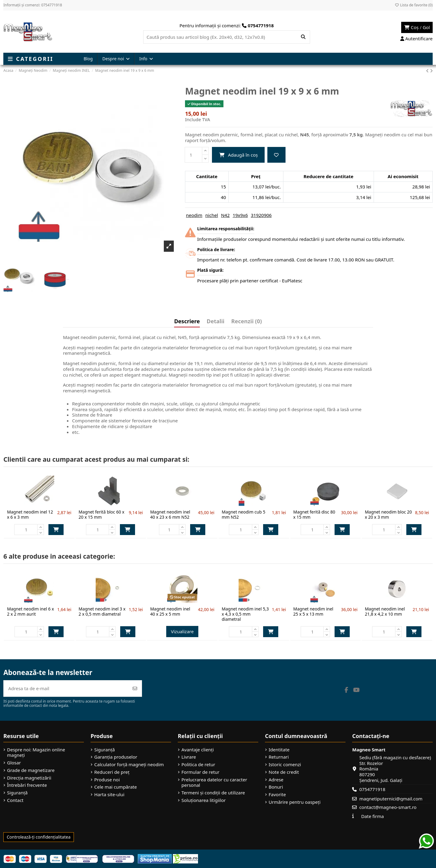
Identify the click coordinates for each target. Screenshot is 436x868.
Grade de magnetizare (31, 770)
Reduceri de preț (112, 772)
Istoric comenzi (285, 765)
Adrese (276, 780)
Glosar (14, 763)
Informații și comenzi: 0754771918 (33, 5)
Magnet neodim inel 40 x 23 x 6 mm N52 (170, 514)
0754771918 (372, 789)
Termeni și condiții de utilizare (213, 793)
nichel (212, 215)
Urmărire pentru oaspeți (294, 802)
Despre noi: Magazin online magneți (36, 753)
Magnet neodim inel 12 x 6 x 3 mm (30, 514)
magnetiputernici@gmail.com (391, 799)
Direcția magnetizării (29, 778)
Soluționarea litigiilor (203, 800)
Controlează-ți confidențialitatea (39, 837)
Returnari (279, 757)
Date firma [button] (373, 816)
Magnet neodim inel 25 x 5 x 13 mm (313, 611)
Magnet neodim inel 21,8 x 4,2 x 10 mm (385, 611)
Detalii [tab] (216, 322)
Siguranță (17, 793)
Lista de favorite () (413, 5)
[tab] (247, 323)
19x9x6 (240, 215)
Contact (15, 800)
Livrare (189, 757)
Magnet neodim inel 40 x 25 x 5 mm (170, 611)
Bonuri (276, 787)
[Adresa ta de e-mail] (66, 688)
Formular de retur (200, 772)
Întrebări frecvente (27, 785)
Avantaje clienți (198, 750)
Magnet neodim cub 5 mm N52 (243, 514)
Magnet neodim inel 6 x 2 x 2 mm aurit (30, 611)
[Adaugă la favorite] (276, 155)
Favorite (277, 795)
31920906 (261, 215)
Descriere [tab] (187, 322)
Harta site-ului (109, 795)
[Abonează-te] (135, 688)
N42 (225, 215)
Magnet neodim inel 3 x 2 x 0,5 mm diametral (102, 611)
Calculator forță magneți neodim (129, 765)
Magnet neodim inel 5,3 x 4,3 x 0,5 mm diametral (245, 614)
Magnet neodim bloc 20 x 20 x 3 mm (388, 514)
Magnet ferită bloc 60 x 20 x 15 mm (102, 514)
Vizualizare (182, 631)
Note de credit (284, 772)
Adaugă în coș (238, 155)
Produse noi (107, 780)
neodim (194, 215)
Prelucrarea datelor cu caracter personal (214, 783)
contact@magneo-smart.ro (388, 807)
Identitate (279, 750)
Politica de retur (198, 765)
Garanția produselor (116, 757)
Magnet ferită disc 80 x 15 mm (314, 514)
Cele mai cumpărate (116, 787)
